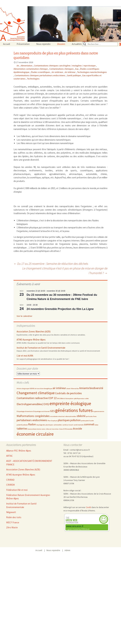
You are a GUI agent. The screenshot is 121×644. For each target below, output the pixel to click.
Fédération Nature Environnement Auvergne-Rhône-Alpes (28, 497)
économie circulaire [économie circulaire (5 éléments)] (35, 434)
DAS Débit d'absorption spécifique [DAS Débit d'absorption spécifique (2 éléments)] (69, 398)
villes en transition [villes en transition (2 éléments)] (52, 429)
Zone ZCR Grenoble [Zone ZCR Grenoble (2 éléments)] (66, 429)
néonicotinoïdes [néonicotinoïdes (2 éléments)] (71, 416)
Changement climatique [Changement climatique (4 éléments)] (36, 393)
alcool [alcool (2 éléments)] (68, 389)
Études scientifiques (41, 72)
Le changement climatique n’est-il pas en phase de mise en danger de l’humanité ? (65, 271)
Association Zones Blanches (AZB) (34, 332)
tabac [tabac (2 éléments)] (96, 425)
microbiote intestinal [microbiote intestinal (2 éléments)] (57, 416)
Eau (77, 69)
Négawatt (11, 512)
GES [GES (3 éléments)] (52, 411)
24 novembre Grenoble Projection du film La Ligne (60, 309)
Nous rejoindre (43, 44)
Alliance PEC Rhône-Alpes (19, 451)
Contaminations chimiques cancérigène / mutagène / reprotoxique (65, 66)
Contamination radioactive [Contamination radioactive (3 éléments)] (32, 398)
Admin (67, 550)
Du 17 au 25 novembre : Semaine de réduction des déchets (51, 264)
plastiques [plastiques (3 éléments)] (64, 420)
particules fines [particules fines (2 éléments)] (91, 416)
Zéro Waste (12, 527)
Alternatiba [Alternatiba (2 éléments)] (75, 389)
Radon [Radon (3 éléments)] (32, 424)
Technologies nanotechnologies (92, 72)
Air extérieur (58, 72)
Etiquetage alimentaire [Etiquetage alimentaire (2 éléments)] (25, 411)
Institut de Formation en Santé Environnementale (41, 348)
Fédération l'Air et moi (17, 490)
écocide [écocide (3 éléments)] (77, 429)
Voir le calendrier (24, 316)
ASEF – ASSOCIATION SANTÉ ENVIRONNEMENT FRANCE (29, 463)
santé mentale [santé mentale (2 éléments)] (79, 425)
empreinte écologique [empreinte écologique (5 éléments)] (70, 403)
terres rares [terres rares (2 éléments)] (41, 429)
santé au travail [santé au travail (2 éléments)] (68, 425)
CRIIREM (10, 485)
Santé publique (74, 75)
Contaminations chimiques (62, 69)
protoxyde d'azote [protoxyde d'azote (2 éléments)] (87, 421)
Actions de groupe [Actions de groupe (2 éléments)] (23, 389)
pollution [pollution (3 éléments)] (75, 420)
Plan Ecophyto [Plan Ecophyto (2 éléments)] (52, 421)
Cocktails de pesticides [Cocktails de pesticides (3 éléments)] (68, 393)
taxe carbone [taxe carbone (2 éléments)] (32, 429)
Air (18, 66)
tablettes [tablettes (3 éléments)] (22, 429)
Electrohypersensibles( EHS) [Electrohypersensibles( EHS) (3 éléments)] (33, 404)
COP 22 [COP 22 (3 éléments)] (52, 398)
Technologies (33, 79)
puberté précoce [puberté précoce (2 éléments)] (22, 425)
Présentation (23, 44)
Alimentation (27, 66)
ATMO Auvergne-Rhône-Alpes (31, 340)
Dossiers (61, 44)
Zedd (88, 507)
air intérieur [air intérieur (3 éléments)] (59, 388)
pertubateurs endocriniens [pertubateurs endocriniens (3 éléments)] (32, 420)
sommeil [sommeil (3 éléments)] (89, 424)
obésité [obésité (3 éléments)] (81, 416)
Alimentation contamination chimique (31, 69)
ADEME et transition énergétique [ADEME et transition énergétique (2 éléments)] (41, 389)
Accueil (7, 44)
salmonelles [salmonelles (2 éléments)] (58, 425)
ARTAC (9, 456)
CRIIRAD (10, 480)
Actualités (77, 44)
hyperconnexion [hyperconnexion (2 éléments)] (99, 411)
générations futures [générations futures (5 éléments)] (74, 410)
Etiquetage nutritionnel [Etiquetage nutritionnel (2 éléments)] (41, 411)
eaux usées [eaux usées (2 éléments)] (85, 398)
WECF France (13, 522)
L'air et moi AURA (25, 356)
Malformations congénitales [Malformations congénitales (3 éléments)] (33, 416)
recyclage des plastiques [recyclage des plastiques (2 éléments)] (45, 425)
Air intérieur (70, 72)
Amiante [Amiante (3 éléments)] (84, 388)
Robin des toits (14, 517)
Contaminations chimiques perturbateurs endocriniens (40, 75)
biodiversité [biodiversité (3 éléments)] (96, 388)
